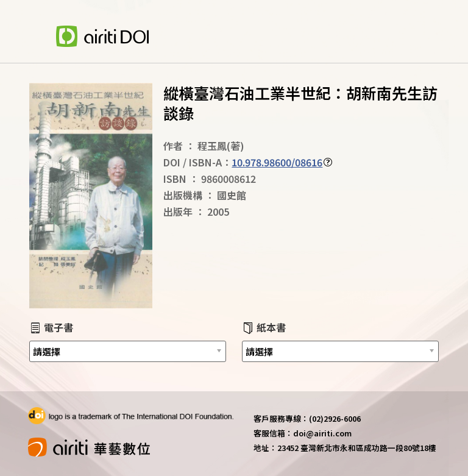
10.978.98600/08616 (277, 162)
